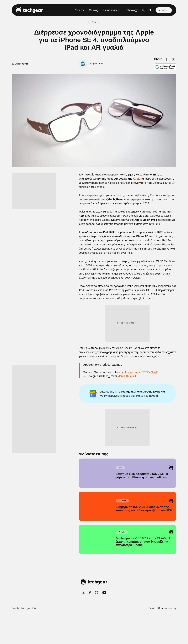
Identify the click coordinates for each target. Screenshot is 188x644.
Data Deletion (77, 392)
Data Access (94, 392)
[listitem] (94, 303)
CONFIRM (73, 382)
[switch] (130, 309)
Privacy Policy (111, 392)
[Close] (145, 252)
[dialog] (94, 322)
